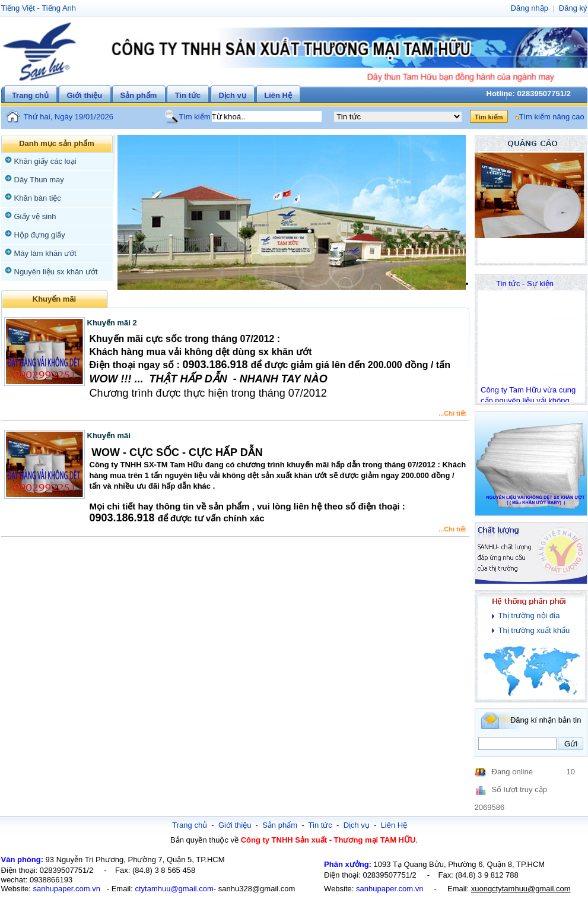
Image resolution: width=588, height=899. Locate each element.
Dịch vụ (232, 95)
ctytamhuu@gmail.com (174, 889)
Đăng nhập (530, 8)
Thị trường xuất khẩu (534, 630)
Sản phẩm (139, 95)
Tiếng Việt (18, 8)
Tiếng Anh (59, 8)
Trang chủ (30, 95)
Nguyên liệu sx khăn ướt (56, 272)
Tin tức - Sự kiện (525, 284)
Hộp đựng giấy (40, 235)
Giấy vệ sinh (35, 216)
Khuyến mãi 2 (112, 323)
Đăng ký (573, 8)
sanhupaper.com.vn (66, 889)
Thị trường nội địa (529, 615)
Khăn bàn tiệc (38, 198)
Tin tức (188, 95)
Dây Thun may (39, 180)
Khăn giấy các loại (45, 161)
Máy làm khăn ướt (45, 253)
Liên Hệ (278, 95)
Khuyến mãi (109, 436)
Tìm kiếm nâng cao (552, 117)
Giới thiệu (84, 95)
